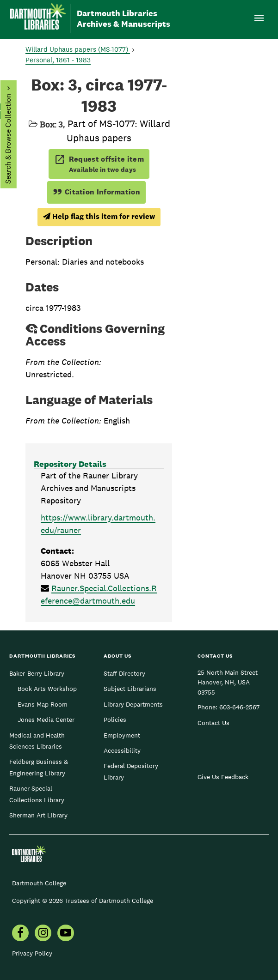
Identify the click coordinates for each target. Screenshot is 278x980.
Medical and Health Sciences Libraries (37, 741)
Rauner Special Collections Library (37, 794)
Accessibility (122, 750)
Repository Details (70, 464)
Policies (115, 720)
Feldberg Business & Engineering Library (39, 767)
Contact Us (213, 723)
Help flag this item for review (99, 216)
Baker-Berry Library (37, 673)
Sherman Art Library (38, 815)
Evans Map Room (43, 704)
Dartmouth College (39, 883)
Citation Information (96, 192)
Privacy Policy (32, 953)
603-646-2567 (239, 707)
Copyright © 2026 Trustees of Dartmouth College (83, 901)
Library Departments (133, 704)
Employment (122, 735)
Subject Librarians (130, 689)
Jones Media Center (46, 720)
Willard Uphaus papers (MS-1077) (78, 49)
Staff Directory (124, 673)
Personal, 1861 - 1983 (58, 60)
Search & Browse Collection (8, 139)
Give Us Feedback (223, 777)
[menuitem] (20, 934)
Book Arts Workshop (47, 689)
